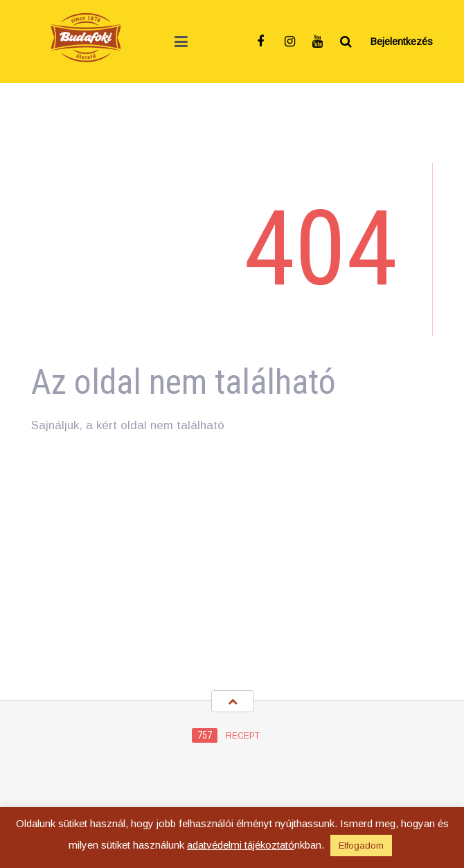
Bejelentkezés (402, 42)
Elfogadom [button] (361, 846)
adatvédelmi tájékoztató (241, 845)
